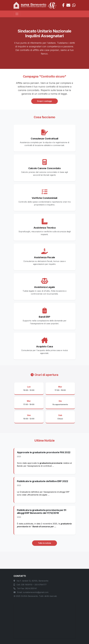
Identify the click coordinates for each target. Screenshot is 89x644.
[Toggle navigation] (17, 14)
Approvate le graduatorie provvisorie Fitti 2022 (44, 452)
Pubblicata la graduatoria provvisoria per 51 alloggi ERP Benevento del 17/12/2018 (42, 512)
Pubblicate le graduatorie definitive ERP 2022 (43, 481)
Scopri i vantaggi (44, 101)
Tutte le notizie (44, 543)
